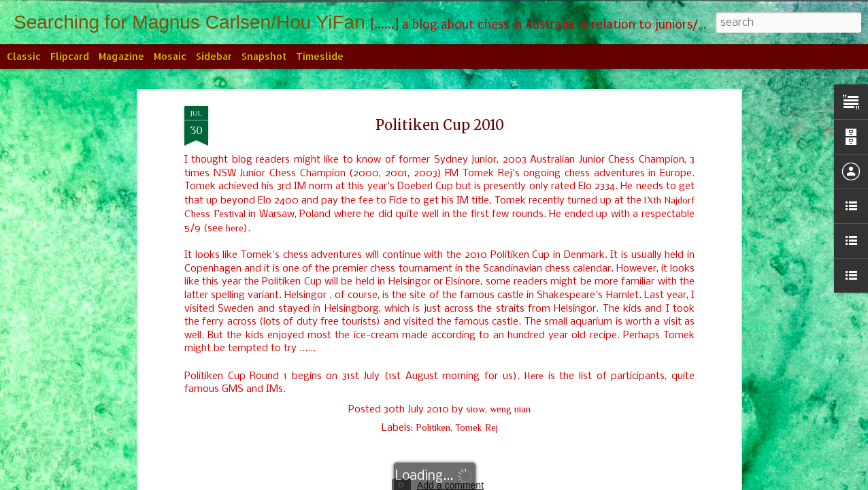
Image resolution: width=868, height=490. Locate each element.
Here (534, 376)
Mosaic (170, 56)
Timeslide (320, 56)
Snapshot (264, 56)
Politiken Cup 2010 (440, 125)
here (235, 228)
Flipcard (70, 56)
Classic (24, 56)
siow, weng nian (498, 409)
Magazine (121, 56)
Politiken (433, 427)
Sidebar (214, 56)
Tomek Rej (477, 427)
